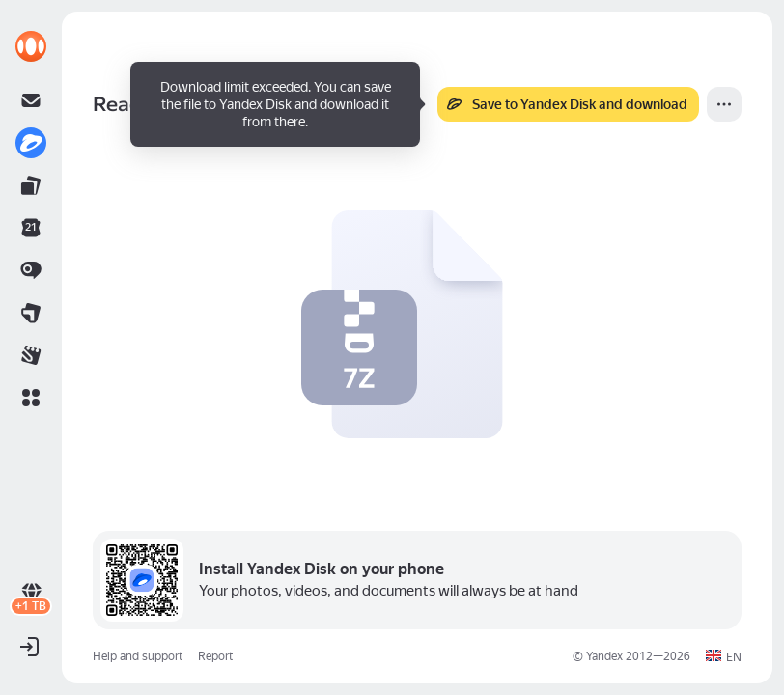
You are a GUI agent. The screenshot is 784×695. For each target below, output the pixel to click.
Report (215, 656)
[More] (724, 104)
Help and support (138, 656)
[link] (31, 46)
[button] (31, 398)
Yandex (604, 656)
